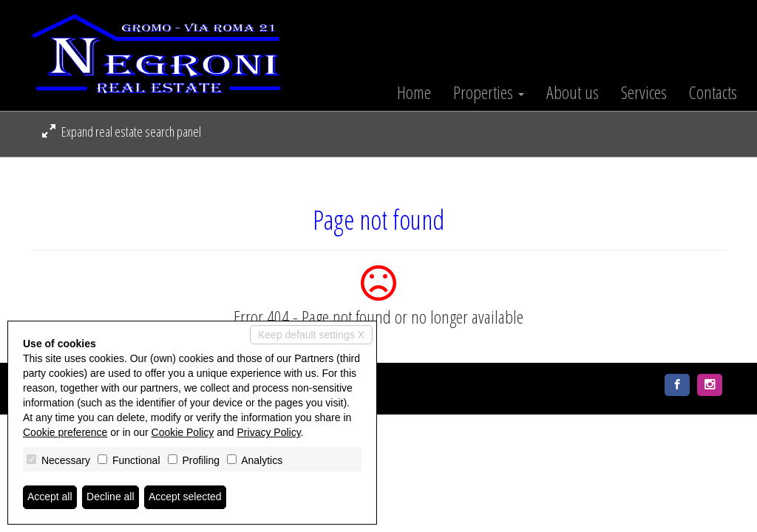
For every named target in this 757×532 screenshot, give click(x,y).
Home (414, 92)
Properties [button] (489, 92)
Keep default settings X (311, 335)
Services (644, 92)
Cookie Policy (183, 432)
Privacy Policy (269, 432)
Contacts (713, 92)
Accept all (50, 497)
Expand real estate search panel (122, 132)
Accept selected (185, 497)
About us (573, 92)
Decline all (111, 497)
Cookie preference (65, 432)
